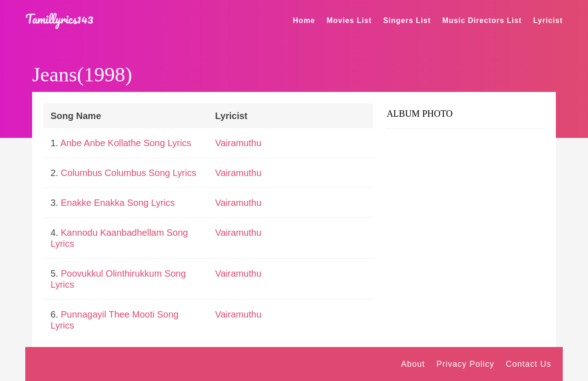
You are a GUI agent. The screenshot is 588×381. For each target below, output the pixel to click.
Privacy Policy (465, 364)
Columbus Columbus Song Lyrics (128, 173)
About (413, 364)
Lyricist (548, 20)
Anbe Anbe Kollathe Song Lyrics (126, 143)
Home (304, 20)
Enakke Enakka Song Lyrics (118, 203)
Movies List (349, 20)
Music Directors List (482, 20)
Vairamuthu (238, 143)
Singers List (407, 20)
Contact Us (529, 364)
